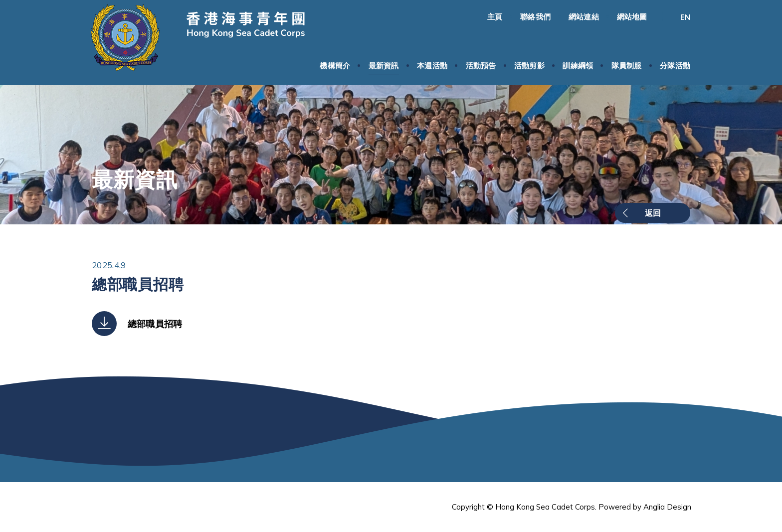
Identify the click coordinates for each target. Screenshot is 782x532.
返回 (653, 213)
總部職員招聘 (155, 324)
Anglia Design (667, 507)
